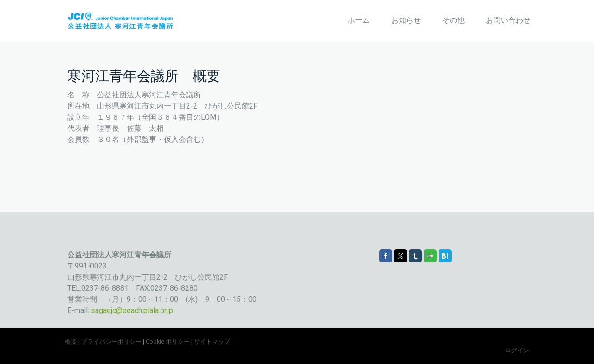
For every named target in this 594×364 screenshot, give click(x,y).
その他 (453, 20)
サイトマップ (212, 342)
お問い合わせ (508, 20)
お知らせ (406, 20)
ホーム (359, 20)
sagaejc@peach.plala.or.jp (132, 310)
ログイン (517, 350)
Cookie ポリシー (168, 342)
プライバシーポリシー (111, 342)
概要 (71, 342)
